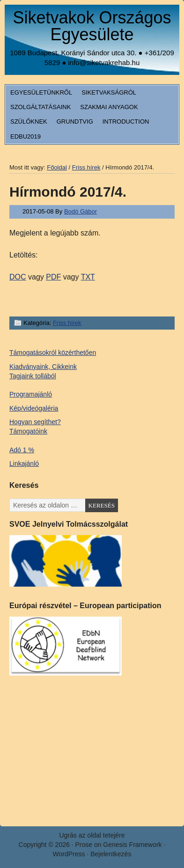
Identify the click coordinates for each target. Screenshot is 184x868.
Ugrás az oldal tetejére (92, 835)
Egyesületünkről (41, 92)
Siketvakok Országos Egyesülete (92, 26)
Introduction (126, 121)
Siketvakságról (109, 92)
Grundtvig (75, 121)
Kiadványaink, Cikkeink (43, 367)
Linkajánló (24, 463)
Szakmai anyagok (109, 107)
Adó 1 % (22, 450)
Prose (84, 845)
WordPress (69, 854)
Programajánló (31, 394)
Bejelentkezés (111, 854)
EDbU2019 (26, 136)
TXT (88, 277)
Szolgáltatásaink (40, 107)
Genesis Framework (132, 845)
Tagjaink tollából (33, 376)
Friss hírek (67, 323)
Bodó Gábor (81, 211)
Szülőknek (29, 121)
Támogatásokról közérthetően (53, 353)
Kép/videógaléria (34, 408)
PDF (53, 277)
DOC (18, 277)
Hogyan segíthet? (35, 422)
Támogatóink (28, 431)
